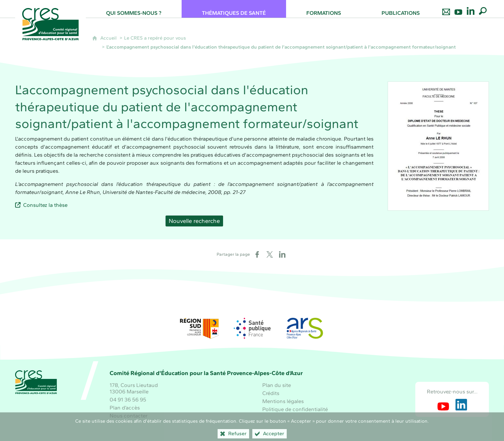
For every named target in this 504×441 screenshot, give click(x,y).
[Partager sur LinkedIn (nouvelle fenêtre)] (282, 254)
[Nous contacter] (446, 9)
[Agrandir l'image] (438, 146)
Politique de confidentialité (295, 409)
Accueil (108, 38)
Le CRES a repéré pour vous (155, 38)
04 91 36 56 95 (128, 400)
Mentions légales (283, 401)
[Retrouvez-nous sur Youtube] (458, 9)
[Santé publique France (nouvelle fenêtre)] (252, 328)
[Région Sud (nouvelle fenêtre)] (199, 328)
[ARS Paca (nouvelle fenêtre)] (305, 328)
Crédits (271, 393)
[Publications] (401, 9)
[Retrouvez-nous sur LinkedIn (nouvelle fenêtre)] (461, 405)
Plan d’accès (125, 408)
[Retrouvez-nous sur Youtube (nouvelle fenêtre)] (443, 405)
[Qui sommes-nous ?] (134, 9)
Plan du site (277, 385)
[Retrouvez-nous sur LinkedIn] (471, 9)
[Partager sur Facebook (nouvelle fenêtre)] (257, 254)
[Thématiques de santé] (234, 9)
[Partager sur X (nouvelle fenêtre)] (270, 254)
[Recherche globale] (483, 9)
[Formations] (324, 9)
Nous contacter (129, 416)
